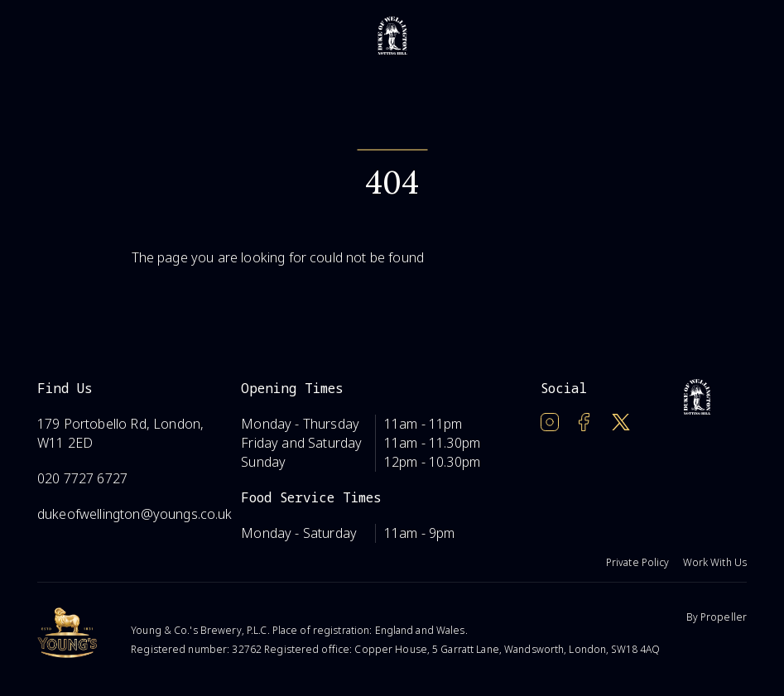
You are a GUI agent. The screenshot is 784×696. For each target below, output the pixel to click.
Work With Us (715, 562)
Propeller (724, 617)
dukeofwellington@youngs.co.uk (135, 514)
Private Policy (638, 562)
